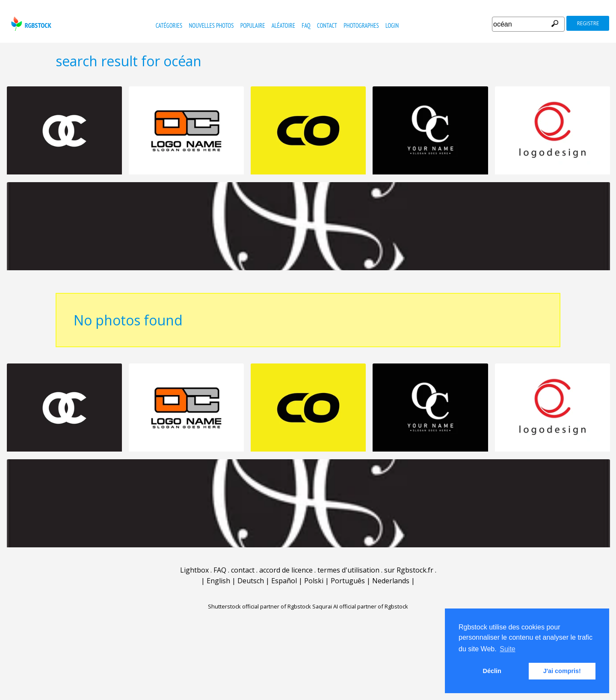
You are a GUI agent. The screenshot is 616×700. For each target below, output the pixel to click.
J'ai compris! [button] (562, 671)
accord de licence (286, 570)
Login (392, 25)
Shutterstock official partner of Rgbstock (259, 606)
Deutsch (251, 581)
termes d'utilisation (348, 570)
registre (588, 23)
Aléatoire (283, 25)
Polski (314, 581)
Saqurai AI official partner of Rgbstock (360, 606)
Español (284, 581)
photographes (361, 25)
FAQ (306, 25)
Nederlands (391, 581)
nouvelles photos (212, 25)
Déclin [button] (492, 671)
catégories (169, 25)
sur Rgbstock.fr (409, 570)
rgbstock (30, 24)
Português (348, 581)
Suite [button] (507, 649)
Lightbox (194, 570)
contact (327, 25)
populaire (253, 25)
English (218, 581)
